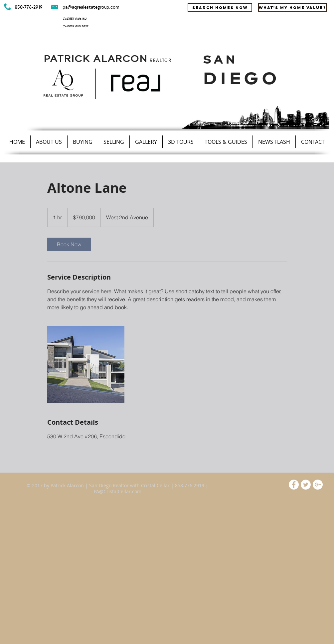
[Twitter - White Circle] (306, 485)
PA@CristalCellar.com (118, 491)
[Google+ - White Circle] (318, 485)
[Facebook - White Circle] (294, 485)
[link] (69, 244)
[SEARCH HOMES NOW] (220, 7)
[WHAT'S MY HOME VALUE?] (292, 7)
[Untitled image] (86, 364)
